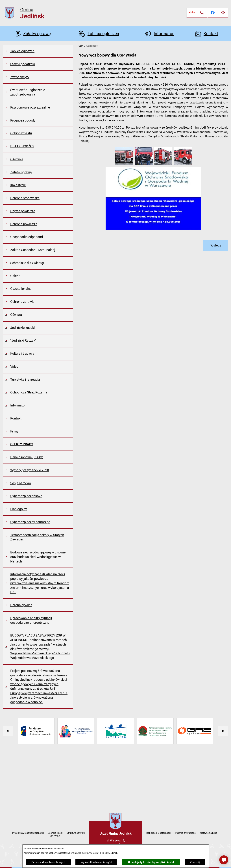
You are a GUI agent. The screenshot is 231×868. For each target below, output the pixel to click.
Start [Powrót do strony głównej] (81, 46)
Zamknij (195, 862)
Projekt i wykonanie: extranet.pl (28, 833)
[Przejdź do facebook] (213, 13)
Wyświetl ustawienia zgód (96, 862)
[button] (124, 164)
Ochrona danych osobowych (48, 862)
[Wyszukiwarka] (202, 13)
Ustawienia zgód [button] (209, 833)
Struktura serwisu (76, 833)
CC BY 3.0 (55, 836)
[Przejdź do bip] (192, 13)
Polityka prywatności (186, 833)
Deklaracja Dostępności (159, 833)
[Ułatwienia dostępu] (223, 13)
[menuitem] (38, 51)
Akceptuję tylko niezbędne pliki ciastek (151, 862)
